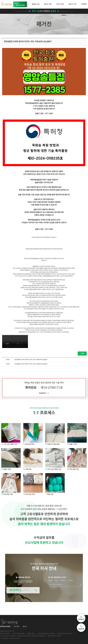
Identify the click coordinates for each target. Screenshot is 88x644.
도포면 (47, 249)
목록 (82, 353)
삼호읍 (31, 249)
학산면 (57, 249)
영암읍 (27, 249)
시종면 (44, 249)
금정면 (37, 249)
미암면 (61, 249)
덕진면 (34, 249)
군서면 (51, 249)
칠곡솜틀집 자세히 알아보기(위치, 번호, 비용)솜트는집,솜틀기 (31, 360)
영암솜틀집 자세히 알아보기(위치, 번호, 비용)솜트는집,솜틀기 (28, 41)
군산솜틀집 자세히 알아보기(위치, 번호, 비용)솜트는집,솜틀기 (31, 364)
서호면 (54, 249)
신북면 (41, 249)
